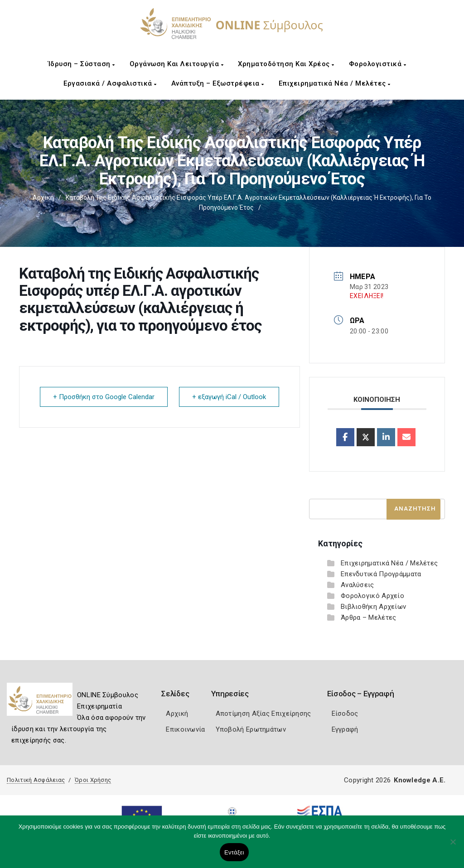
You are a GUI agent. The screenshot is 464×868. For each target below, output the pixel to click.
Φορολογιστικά (378, 64)
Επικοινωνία (185, 729)
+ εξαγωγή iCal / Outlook (229, 397)
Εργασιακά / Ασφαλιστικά (110, 83)
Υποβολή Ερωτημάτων (251, 729)
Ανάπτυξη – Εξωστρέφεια (218, 83)
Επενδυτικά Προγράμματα (381, 574)
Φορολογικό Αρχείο (372, 596)
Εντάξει (234, 852)
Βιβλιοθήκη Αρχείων (373, 607)
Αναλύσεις (358, 585)
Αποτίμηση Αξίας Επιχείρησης (263, 714)
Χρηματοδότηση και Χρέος (286, 64)
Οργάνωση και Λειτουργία (177, 64)
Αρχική (43, 198)
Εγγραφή (345, 729)
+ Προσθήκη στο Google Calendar (104, 397)
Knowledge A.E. (420, 780)
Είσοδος (345, 714)
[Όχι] (453, 846)
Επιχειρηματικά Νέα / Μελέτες (335, 83)
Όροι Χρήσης (93, 780)
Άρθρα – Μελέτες (369, 617)
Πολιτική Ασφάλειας (36, 780)
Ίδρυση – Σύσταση (82, 64)
